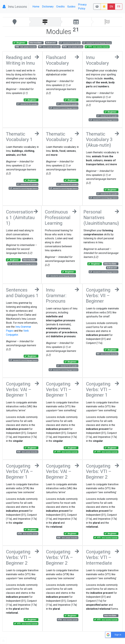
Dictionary (48, 7)
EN (111, 7)
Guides (71, 7)
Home (36, 7)
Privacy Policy (82, 7)
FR (119, 7)
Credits (60, 7)
